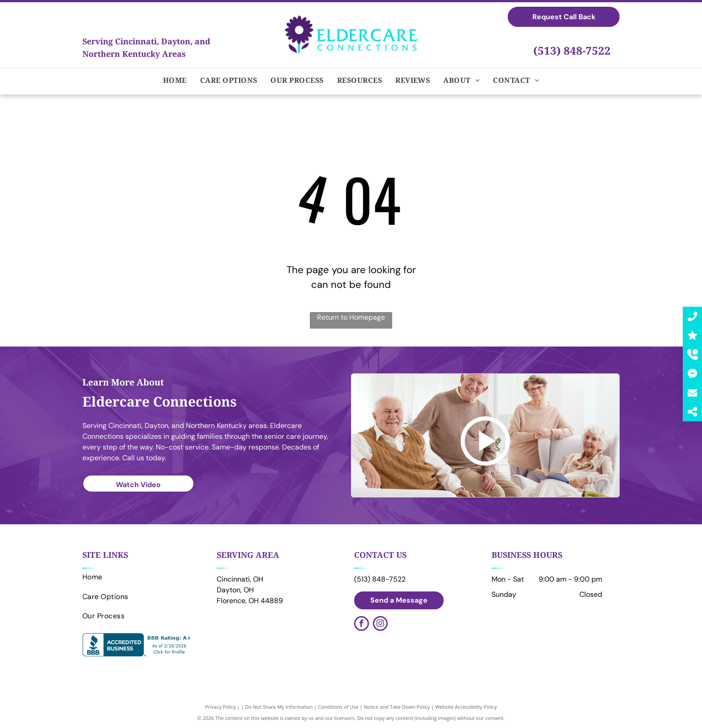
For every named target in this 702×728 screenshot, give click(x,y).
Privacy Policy (220, 707)
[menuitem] (175, 80)
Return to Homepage (351, 317)
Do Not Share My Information (279, 707)
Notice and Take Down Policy (397, 707)
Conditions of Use (338, 707)
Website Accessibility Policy (466, 707)
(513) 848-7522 (572, 50)
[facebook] (362, 625)
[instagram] (380, 625)
